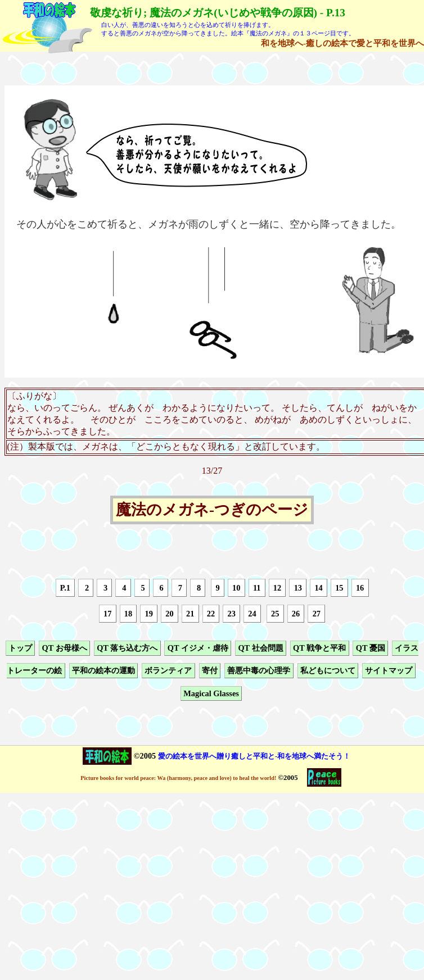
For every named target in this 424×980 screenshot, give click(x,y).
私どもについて (328, 671)
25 (275, 614)
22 (211, 614)
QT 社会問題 (260, 648)
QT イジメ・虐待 (198, 648)
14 (318, 588)
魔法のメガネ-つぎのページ (212, 510)
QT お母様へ (64, 648)
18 (128, 614)
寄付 (210, 671)
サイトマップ (389, 671)
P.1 (65, 588)
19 (149, 614)
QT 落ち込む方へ (127, 648)
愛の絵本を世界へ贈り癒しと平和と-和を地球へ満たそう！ (254, 756)
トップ (20, 648)
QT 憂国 (371, 648)
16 (360, 588)
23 (232, 614)
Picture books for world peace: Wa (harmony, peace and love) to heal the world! (178, 778)
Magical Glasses (211, 693)
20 (169, 614)
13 (298, 588)
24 (252, 614)
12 (277, 588)
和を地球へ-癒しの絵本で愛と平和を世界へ (342, 43)
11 (257, 588)
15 (339, 588)
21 (190, 614)
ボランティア (168, 671)
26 (296, 614)
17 (107, 614)
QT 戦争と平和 (319, 648)
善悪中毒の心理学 (259, 671)
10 (236, 588)
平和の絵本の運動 (103, 671)
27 (317, 614)
